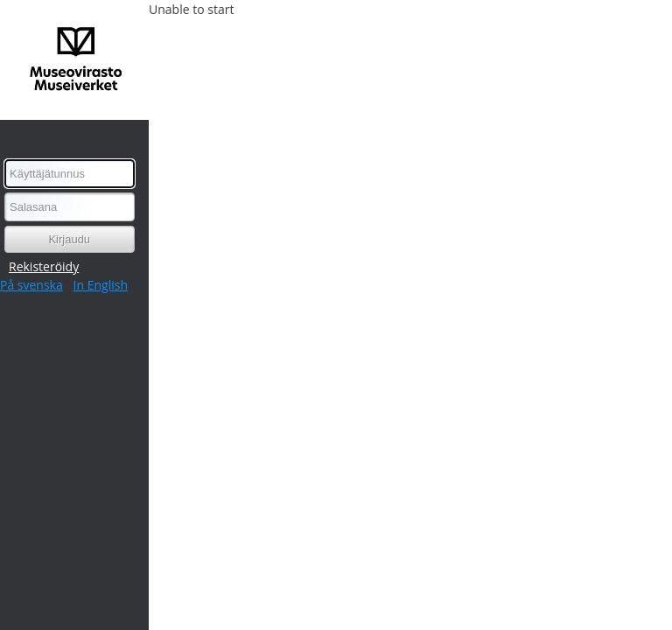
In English (101, 285)
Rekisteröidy (44, 266)
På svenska (31, 285)
